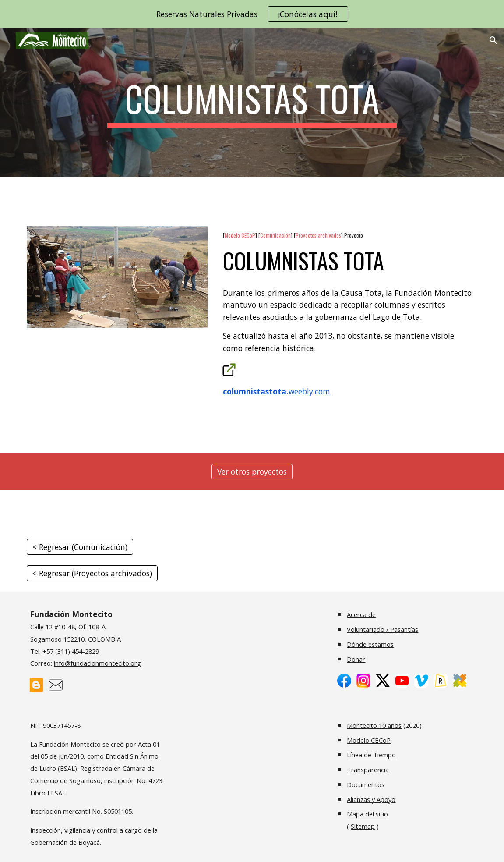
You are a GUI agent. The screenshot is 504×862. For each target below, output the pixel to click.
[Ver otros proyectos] (252, 472)
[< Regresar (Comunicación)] (80, 547)
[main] (252, 103)
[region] (252, 14)
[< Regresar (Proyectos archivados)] (92, 573)
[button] (493, 40)
